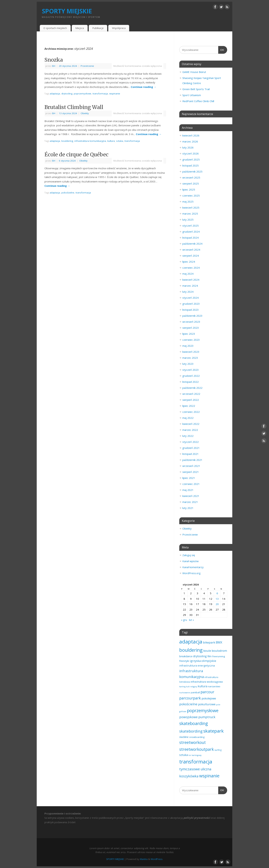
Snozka (54, 60)
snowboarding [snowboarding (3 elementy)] (197, 737)
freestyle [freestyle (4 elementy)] (184, 661)
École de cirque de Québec (76, 154)
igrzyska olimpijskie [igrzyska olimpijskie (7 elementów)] (203, 661)
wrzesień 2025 (191, 177)
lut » (192, 620)
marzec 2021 (190, 502)
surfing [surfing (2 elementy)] (218, 750)
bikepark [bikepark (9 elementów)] (209, 642)
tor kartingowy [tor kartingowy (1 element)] (195, 755)
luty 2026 (188, 147)
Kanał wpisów (191, 561)
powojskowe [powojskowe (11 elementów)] (188, 717)
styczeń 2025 (191, 226)
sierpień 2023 (191, 328)
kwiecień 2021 (191, 496)
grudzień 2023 (191, 304)
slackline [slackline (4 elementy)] (184, 737)
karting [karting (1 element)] (182, 687)
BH (54, 66)
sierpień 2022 (191, 400)
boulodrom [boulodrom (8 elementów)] (219, 651)
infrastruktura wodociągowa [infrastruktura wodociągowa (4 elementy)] (207, 682)
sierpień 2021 (191, 472)
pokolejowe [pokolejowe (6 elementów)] (209, 698)
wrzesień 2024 (191, 250)
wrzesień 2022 (191, 394)
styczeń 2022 (191, 442)
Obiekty (85, 113)
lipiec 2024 (189, 262)
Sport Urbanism (192, 95)
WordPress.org (191, 573)
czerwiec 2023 (191, 340)
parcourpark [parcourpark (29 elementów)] (190, 698)
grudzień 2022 (191, 376)
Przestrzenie (87, 66)
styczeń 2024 (191, 298)
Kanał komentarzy (193, 567)
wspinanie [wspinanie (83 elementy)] (209, 776)
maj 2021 (188, 490)
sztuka (120, 141)
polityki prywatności (197, 818)
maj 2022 (188, 418)
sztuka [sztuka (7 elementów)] (184, 755)
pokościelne (68, 193)
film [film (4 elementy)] (209, 656)
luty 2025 (188, 220)
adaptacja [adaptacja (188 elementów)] (191, 642)
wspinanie (115, 94)
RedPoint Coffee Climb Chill (198, 101)
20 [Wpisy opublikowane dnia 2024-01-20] (217, 604)
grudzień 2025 (191, 159)
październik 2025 (192, 171)
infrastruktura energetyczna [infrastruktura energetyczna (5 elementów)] (197, 665)
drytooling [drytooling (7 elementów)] (200, 656)
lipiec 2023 (189, 334)
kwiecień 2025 (191, 208)
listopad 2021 (191, 454)
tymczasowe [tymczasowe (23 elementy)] (190, 769)
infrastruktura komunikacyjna (90, 141)
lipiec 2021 (189, 478)
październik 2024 (192, 244)
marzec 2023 (190, 358)
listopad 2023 (191, 310)
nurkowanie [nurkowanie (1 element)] (185, 693)
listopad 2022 (191, 382)
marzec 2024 (190, 286)
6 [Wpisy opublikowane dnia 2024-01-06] (217, 593)
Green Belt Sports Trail (196, 89)
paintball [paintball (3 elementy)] (195, 692)
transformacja (100, 94)
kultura (111, 141)
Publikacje (98, 28)
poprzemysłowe (83, 94)
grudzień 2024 (191, 232)
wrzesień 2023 (191, 322)
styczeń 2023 (191, 370)
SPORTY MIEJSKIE (67, 11)
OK (221, 49)
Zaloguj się (189, 555)
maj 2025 (188, 202)
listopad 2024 (191, 238)
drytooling (67, 94)
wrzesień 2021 (191, 466)
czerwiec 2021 (191, 484)
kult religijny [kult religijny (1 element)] (192, 687)
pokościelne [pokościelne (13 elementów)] (188, 704)
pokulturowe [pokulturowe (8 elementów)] (207, 704)
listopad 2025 (191, 165)
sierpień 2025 (191, 183)
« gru (184, 620)
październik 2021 (192, 460)
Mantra (144, 859)
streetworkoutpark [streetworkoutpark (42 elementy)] (197, 749)
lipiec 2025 (189, 189)
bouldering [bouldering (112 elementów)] (191, 650)
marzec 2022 (190, 430)
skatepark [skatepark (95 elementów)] (214, 731)
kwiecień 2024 (191, 280)
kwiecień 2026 (191, 135)
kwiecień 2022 (191, 424)
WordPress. (157, 859)
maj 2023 (188, 346)
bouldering (67, 141)
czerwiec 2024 (191, 268)
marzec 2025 (190, 214)
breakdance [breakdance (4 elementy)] (186, 656)
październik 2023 (192, 316)
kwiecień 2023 (191, 352)
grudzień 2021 (191, 448)
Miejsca (80, 28)
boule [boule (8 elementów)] (207, 651)
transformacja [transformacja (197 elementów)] (196, 762)
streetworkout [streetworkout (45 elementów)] (192, 742)
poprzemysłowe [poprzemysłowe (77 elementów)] (203, 710)
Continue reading (144, 87)
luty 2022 (188, 436)
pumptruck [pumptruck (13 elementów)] (207, 717)
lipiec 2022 (189, 406)
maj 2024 (188, 274)
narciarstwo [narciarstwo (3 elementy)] (214, 686)
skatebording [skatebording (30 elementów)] (191, 731)
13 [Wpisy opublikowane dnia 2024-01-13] (217, 599)
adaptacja (55, 94)
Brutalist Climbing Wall (74, 107)
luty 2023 (188, 364)
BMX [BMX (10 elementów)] (219, 642)
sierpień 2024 (191, 256)
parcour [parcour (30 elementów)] (207, 692)
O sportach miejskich (55, 28)
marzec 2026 (190, 141)
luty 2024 (188, 292)
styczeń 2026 (191, 153)
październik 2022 (192, 388)
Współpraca (119, 28)
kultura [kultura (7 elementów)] (203, 686)
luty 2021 (188, 508)
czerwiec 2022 (191, 412)
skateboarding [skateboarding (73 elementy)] (194, 723)
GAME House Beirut (194, 72)
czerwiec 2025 (191, 196)
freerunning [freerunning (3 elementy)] (219, 656)
